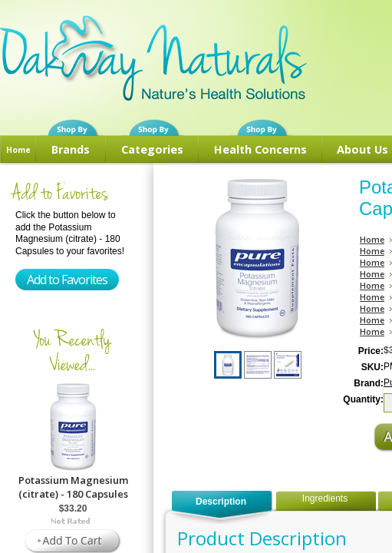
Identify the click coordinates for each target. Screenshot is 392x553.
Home (18, 150)
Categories (152, 149)
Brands (71, 149)
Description (221, 502)
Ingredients (325, 498)
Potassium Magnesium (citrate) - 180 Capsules (73, 487)
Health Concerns (260, 149)
